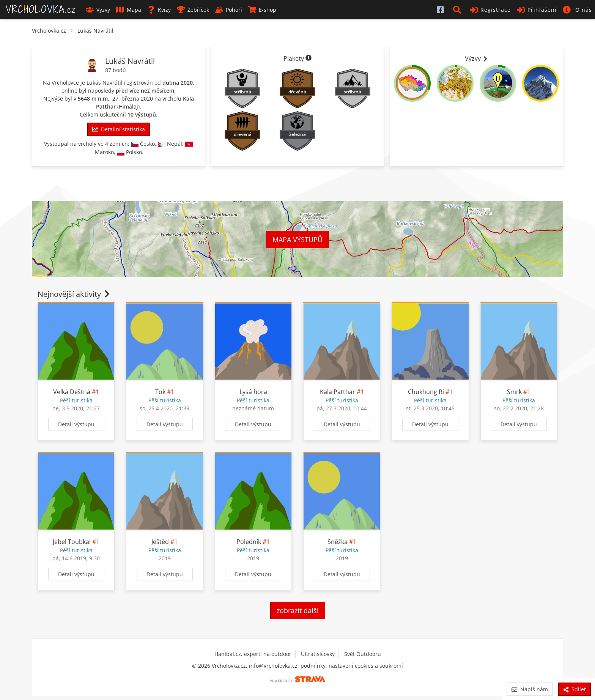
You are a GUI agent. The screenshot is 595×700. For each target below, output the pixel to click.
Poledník (249, 542)
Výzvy (98, 10)
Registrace (490, 10)
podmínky (313, 666)
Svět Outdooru (363, 654)
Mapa (129, 10)
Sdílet (575, 689)
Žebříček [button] (193, 10)
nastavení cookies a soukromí (366, 666)
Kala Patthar (338, 392)
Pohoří (229, 10)
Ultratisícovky (318, 654)
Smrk (514, 392)
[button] (458, 9)
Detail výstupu (76, 424)
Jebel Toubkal (72, 542)
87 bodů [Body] (116, 70)
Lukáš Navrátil (95, 31)
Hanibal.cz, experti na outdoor (253, 654)
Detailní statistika (118, 129)
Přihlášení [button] (537, 10)
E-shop (262, 10)
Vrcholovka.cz (49, 31)
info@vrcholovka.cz (273, 666)
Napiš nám (530, 689)
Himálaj (128, 106)
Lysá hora (253, 392)
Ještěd (160, 542)
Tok (160, 392)
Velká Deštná (72, 392)
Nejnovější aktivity (74, 294)
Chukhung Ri (426, 392)
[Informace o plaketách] (309, 58)
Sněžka (338, 542)
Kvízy (159, 10)
